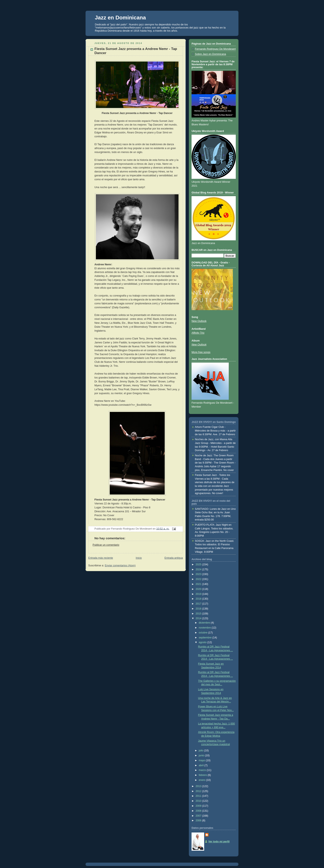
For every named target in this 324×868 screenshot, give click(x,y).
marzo (203, 770)
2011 (199, 796)
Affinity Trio (198, 333)
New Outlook (199, 321)
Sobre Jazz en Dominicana (210, 54)
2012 (199, 791)
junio (202, 755)
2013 (199, 786)
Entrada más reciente (101, 558)
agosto (203, 642)
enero (202, 780)
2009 (199, 806)
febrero (203, 775)
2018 (199, 599)
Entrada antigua (174, 558)
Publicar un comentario (106, 545)
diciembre (205, 623)
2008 (199, 811)
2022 (199, 579)
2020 (199, 589)
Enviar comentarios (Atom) (120, 566)
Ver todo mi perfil (219, 842)
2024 (199, 569)
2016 (199, 609)
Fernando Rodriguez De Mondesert (215, 49)
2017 (199, 604)
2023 (199, 574)
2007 (199, 816)
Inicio (139, 558)
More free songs (201, 352)
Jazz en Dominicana (120, 18)
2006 (199, 821)
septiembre (206, 638)
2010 (199, 801)
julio (201, 751)
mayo (202, 760)
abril (202, 765)
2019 (199, 594)
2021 (199, 584)
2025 (199, 564)
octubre (204, 633)
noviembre (205, 628)
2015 (199, 614)
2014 (199, 618)
